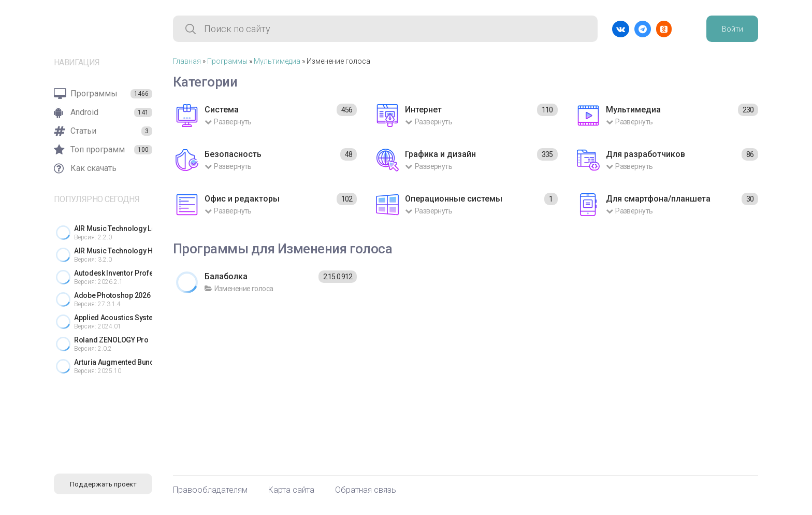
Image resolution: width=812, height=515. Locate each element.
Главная (187, 61)
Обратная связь (366, 490)
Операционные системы (454, 199)
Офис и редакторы (242, 199)
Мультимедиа (277, 61)
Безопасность (233, 154)
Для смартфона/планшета (658, 199)
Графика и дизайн (440, 154)
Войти (733, 29)
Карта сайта (291, 490)
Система (222, 110)
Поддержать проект (103, 484)
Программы (227, 61)
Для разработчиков (646, 154)
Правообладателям (210, 490)
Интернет (423, 110)
